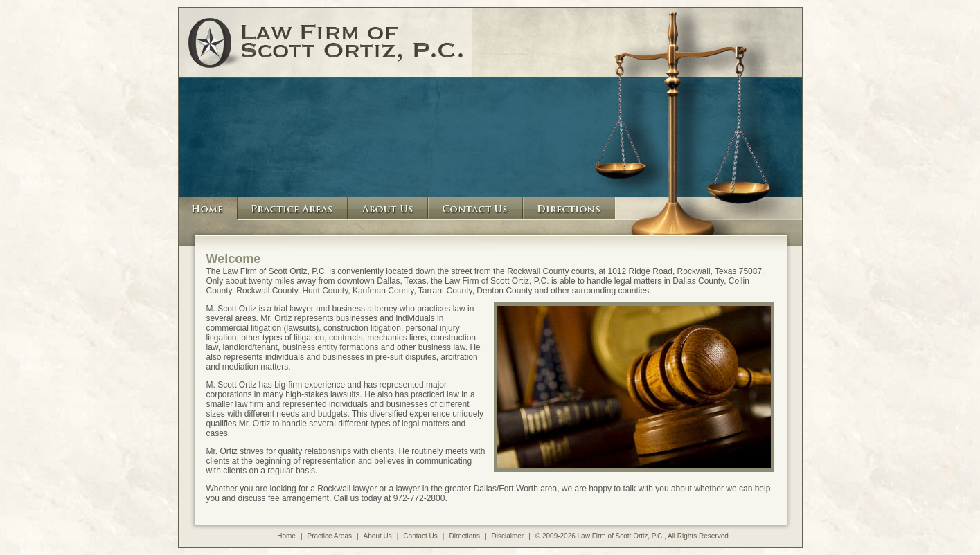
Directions (464, 536)
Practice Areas (330, 536)
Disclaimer (508, 536)
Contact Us (420, 536)
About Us (378, 536)
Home (286, 536)
